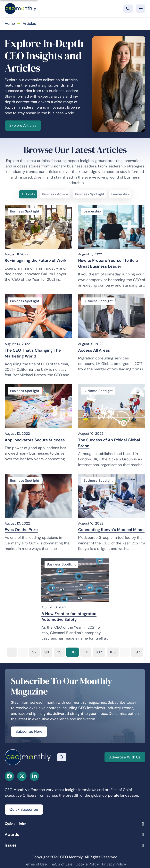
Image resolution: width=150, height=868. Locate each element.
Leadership (120, 194)
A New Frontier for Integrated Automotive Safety (69, 617)
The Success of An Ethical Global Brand (109, 443)
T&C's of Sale (61, 864)
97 (34, 652)
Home (10, 23)
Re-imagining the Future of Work (36, 260)
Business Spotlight (90, 194)
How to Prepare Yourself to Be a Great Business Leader (108, 263)
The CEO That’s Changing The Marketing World (33, 353)
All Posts (28, 194)
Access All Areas (94, 350)
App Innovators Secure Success (35, 440)
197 (137, 652)
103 (113, 652)
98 (47, 652)
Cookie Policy (87, 864)
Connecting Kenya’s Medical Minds (111, 530)
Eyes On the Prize (21, 530)
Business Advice (55, 194)
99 (59, 652)
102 (99, 652)
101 (86, 652)
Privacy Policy (114, 864)
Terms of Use (35, 864)
